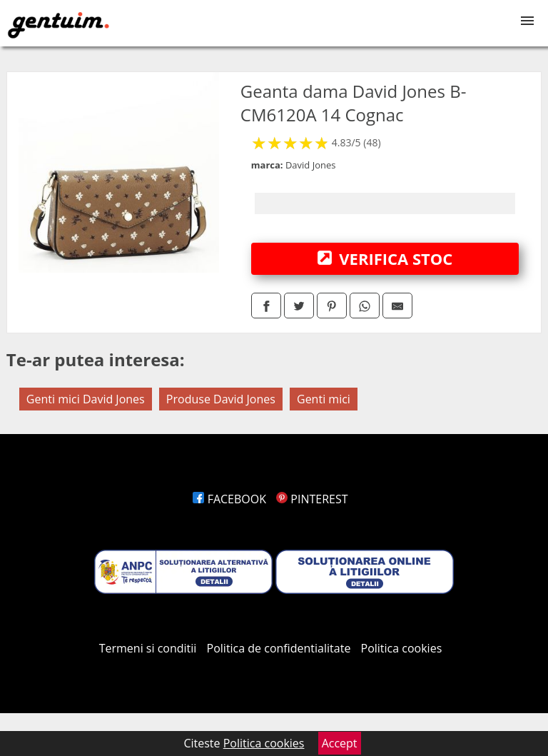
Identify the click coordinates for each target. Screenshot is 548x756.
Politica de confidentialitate (279, 648)
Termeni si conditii (148, 648)
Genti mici (324, 399)
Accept (340, 743)
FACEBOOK (229, 499)
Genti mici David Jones (86, 399)
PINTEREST (312, 499)
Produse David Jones (221, 399)
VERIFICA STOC (385, 258)
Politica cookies (402, 648)
